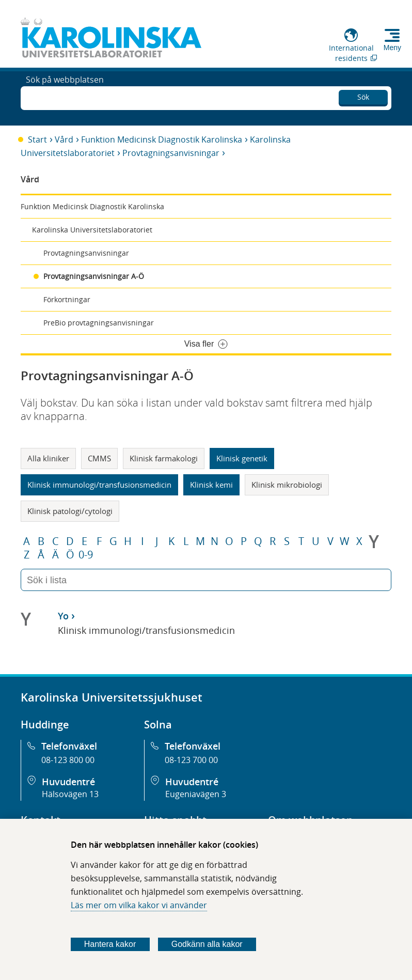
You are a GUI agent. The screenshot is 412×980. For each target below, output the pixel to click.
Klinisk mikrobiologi (287, 485)
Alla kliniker (48, 458)
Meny (392, 48)
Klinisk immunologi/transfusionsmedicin (99, 485)
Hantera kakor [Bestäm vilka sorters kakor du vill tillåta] (110, 944)
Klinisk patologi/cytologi (70, 511)
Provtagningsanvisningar (171, 153)
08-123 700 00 (191, 760)
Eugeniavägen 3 (196, 794)
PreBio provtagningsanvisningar (99, 323)
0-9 (86, 555)
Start (37, 139)
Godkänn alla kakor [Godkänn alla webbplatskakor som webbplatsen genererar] (207, 944)
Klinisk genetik (242, 458)
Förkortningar (67, 299)
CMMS (99, 458)
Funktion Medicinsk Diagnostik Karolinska (162, 139)
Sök (363, 95)
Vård (64, 139)
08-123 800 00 (68, 760)
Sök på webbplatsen (65, 97)
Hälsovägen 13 (70, 794)
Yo (63, 616)
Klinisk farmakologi (164, 458)
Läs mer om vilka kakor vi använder (139, 905)
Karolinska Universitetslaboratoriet (92, 230)
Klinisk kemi (211, 485)
